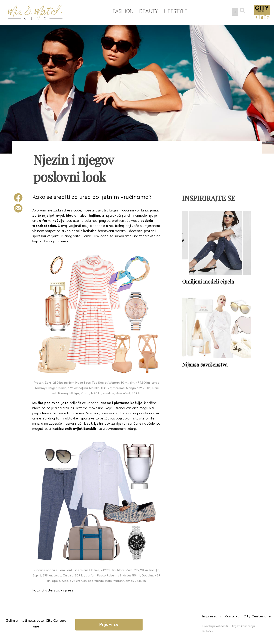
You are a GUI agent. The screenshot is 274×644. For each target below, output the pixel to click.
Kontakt (232, 617)
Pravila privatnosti (215, 626)
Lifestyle (175, 11)
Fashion (122, 11)
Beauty (148, 11)
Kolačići (208, 631)
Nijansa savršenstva (205, 364)
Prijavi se (110, 625)
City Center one (257, 617)
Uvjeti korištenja (243, 626)
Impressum (211, 617)
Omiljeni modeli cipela (208, 281)
